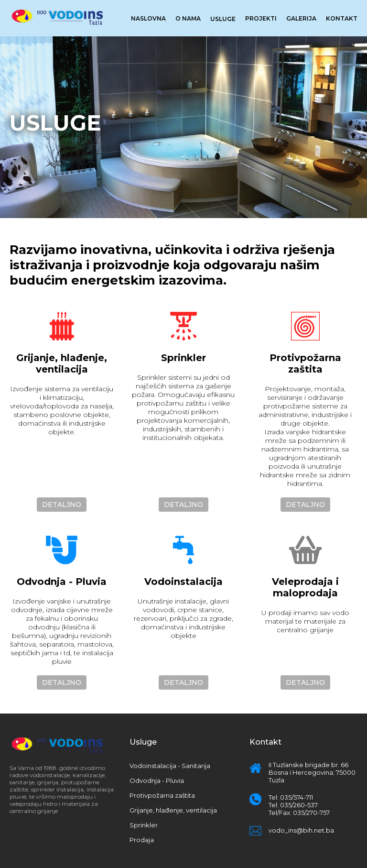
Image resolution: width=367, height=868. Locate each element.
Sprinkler (144, 825)
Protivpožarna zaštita (162, 795)
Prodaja (142, 840)
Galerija (301, 18)
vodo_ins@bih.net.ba (301, 830)
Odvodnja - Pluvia (157, 780)
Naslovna (148, 18)
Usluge (223, 19)
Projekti (261, 18)
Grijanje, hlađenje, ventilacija (173, 810)
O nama (188, 18)
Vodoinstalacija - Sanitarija (170, 766)
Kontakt (342, 18)
